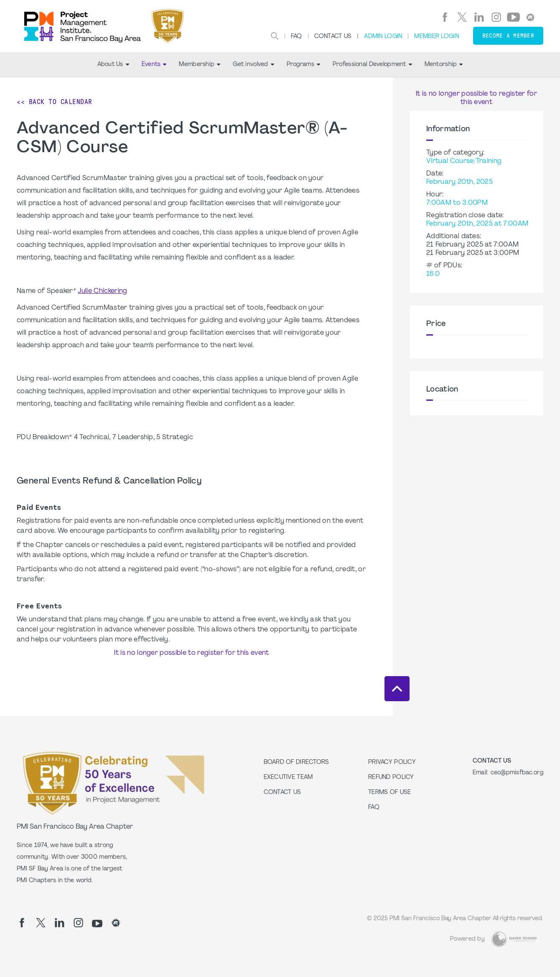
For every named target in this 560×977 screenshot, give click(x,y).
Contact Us (333, 37)
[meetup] (531, 17)
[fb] (445, 17)
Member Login (436, 37)
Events (154, 65)
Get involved (253, 65)
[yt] (513, 17)
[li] (479, 17)
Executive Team (288, 777)
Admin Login (383, 37)
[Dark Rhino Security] (514, 939)
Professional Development (372, 65)
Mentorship (444, 65)
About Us (113, 65)
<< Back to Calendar (55, 102)
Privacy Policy (392, 762)
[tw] (462, 17)
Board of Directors (297, 762)
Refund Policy (391, 777)
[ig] (496, 17)
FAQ (297, 37)
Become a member (508, 36)
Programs (303, 65)
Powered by (467, 939)
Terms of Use (389, 793)
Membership (200, 65)
